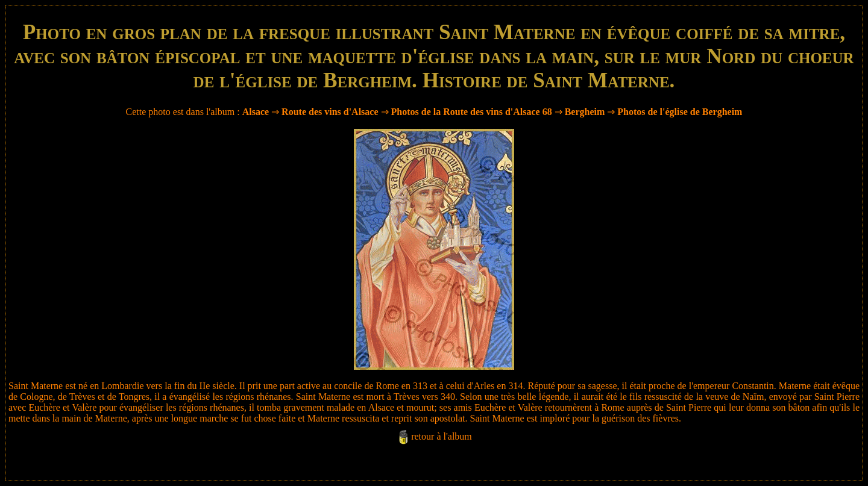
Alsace (256, 112)
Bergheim (585, 112)
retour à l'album (442, 436)
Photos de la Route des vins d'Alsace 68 (472, 112)
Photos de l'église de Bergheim (680, 112)
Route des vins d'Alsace (331, 112)
